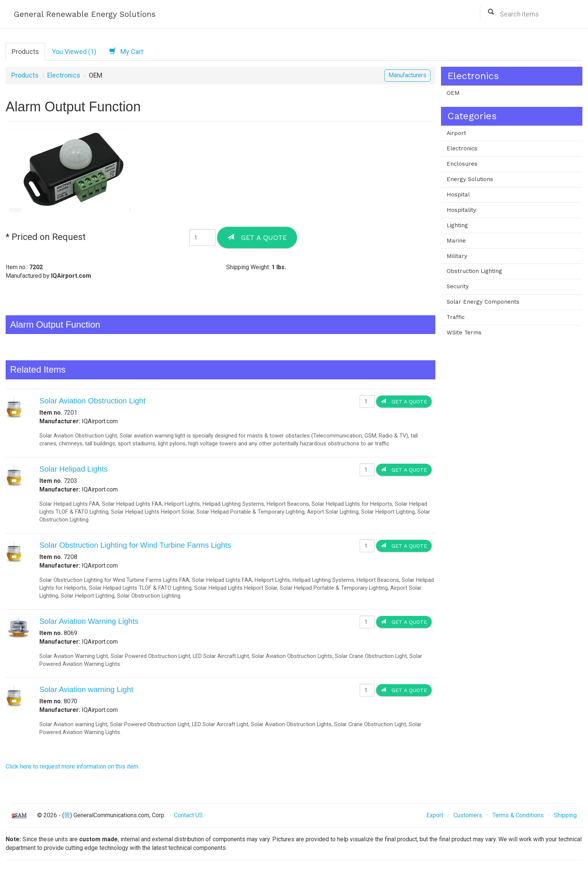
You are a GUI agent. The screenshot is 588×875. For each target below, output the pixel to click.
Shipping (565, 815)
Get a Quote (257, 237)
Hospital (458, 195)
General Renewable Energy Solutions (85, 14)
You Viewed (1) (74, 52)
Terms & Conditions (518, 815)
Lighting (457, 225)
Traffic (456, 317)
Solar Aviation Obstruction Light (92, 401)
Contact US (188, 815)
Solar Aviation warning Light (86, 689)
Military (457, 256)
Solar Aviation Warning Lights (89, 621)
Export (435, 815)
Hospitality (461, 210)
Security (458, 286)
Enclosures (462, 164)
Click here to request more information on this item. (73, 766)
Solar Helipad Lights (73, 469)
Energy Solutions (470, 179)
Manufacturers (407, 75)
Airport (456, 133)
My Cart (126, 51)
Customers (468, 815)
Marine (456, 241)
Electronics (64, 75)
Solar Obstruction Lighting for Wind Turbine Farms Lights (135, 545)
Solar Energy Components (483, 302)
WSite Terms (464, 333)
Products (25, 52)
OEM (453, 93)
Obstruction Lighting (474, 271)
